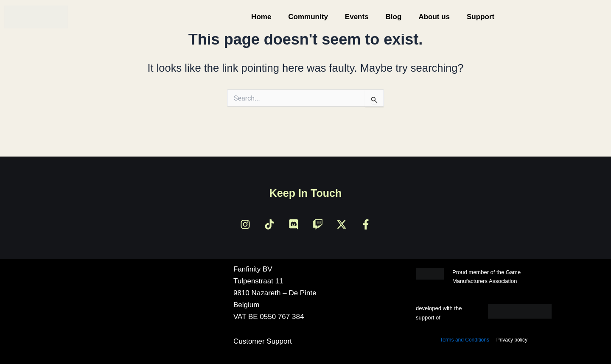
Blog (394, 17)
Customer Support (263, 341)
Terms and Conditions (465, 340)
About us (434, 17)
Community (308, 17)
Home (261, 17)
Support (481, 17)
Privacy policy (512, 340)
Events (357, 17)
